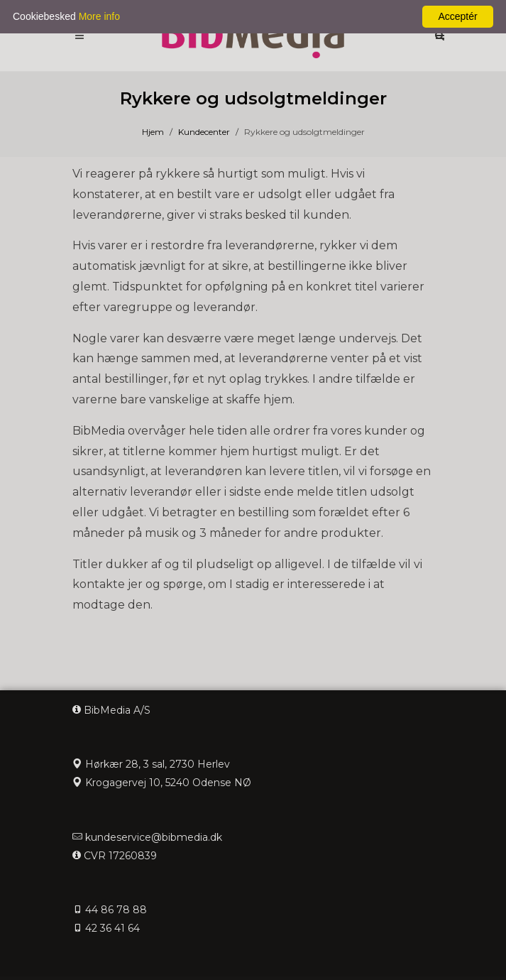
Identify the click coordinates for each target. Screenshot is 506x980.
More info (99, 16)
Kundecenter (204, 132)
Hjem (153, 132)
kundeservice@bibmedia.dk (154, 837)
